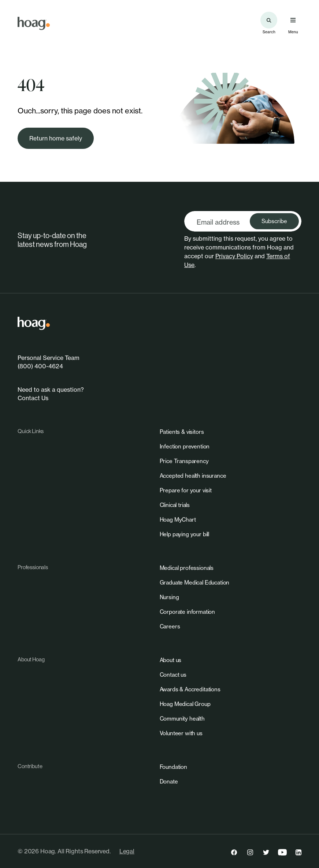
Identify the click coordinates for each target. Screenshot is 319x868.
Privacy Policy (234, 256)
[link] (34, 23)
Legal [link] (127, 851)
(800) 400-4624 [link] (40, 366)
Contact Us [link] (33, 398)
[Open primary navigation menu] (293, 20)
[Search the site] (269, 20)
